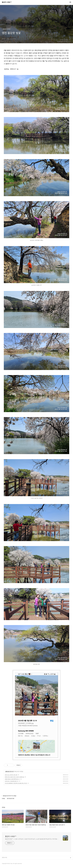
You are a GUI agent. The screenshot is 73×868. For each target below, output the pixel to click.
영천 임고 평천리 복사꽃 (11, 775)
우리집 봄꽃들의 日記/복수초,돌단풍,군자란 (16, 783)
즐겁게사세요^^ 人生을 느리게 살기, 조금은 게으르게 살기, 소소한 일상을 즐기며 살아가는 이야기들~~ (32, 839)
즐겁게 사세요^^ (7, 2)
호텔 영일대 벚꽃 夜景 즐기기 (12, 779)
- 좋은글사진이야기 (9, 771)
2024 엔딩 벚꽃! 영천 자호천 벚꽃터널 (14, 777)
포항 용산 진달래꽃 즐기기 (12, 781)
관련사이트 (5, 858)
